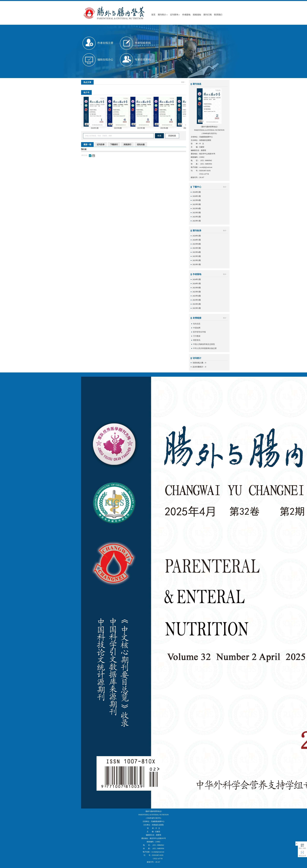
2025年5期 (197, 204)
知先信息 (197, 324)
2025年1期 (197, 221)
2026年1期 (197, 196)
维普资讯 (197, 340)
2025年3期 (197, 213)
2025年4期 (197, 208)
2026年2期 (197, 192)
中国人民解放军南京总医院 (204, 344)
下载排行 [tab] (114, 144)
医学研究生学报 (199, 332)
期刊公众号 (302, 854)
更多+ (183, 82)
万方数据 (197, 336)
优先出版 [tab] (141, 144)
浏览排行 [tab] (127, 144)
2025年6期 (197, 200)
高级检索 (172, 136)
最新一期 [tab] (87, 144)
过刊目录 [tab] (101, 144)
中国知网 (197, 328)
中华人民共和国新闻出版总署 (205, 348)
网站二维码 (302, 846)
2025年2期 (197, 217)
